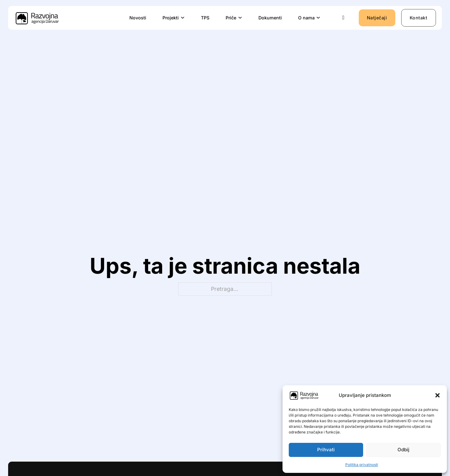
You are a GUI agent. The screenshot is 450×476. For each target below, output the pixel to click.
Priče (231, 18)
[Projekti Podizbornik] (183, 18)
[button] (437, 395)
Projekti (171, 18)
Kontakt (419, 18)
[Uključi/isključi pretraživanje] (343, 18)
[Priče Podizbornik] (240, 18)
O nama (306, 18)
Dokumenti (270, 18)
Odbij (403, 450)
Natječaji (377, 18)
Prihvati (326, 450)
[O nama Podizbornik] (318, 18)
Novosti (138, 18)
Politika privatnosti (362, 465)
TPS (205, 18)
